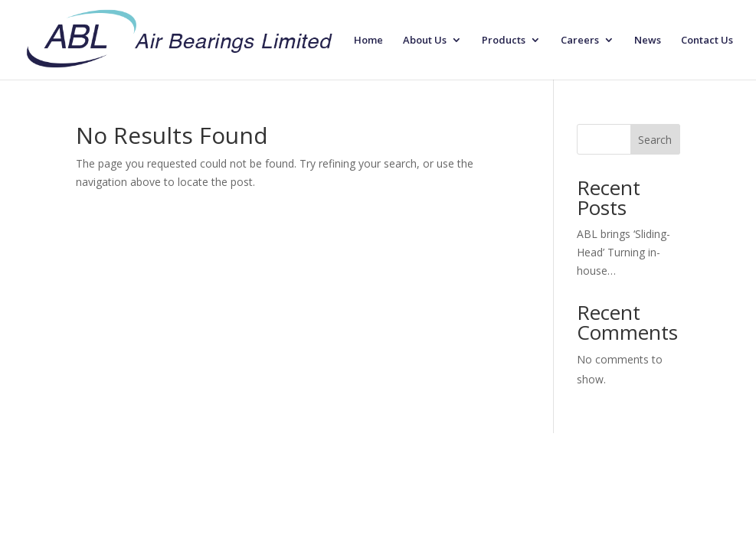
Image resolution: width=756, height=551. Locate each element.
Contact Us (707, 41)
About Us (425, 41)
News (648, 41)
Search (655, 140)
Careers (580, 41)
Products (504, 41)
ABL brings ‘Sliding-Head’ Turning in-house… (623, 252)
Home (368, 41)
